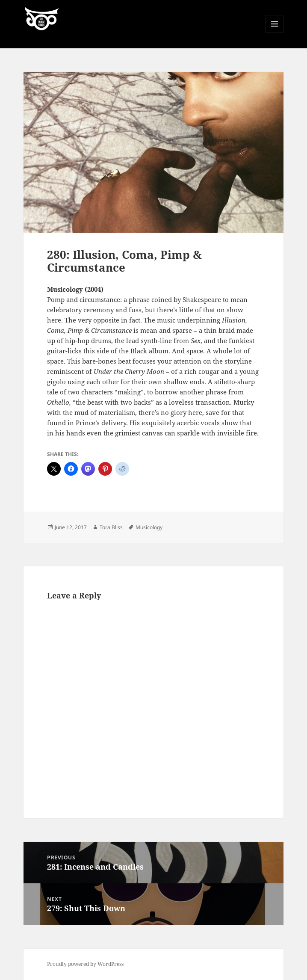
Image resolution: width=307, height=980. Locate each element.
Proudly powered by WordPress (85, 964)
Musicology (149, 527)
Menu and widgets (275, 33)
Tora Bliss (111, 527)
